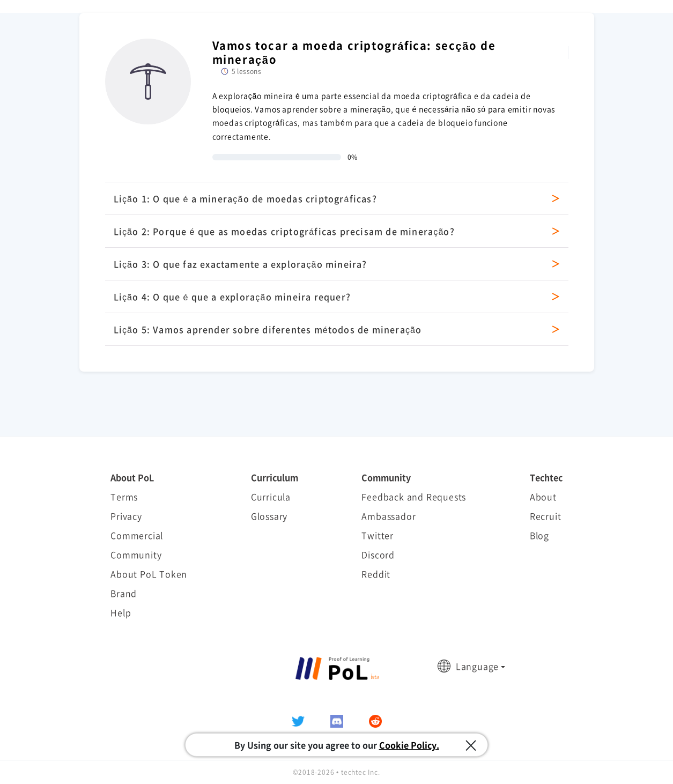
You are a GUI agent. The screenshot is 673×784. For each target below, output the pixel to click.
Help (121, 612)
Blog (539, 535)
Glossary (269, 516)
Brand (124, 593)
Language (477, 666)
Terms (124, 497)
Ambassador (389, 516)
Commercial (137, 535)
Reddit (376, 574)
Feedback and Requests (414, 497)
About (543, 497)
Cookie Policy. (409, 745)
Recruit (546, 516)
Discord (378, 554)
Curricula (271, 497)
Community (136, 554)
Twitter (378, 535)
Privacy (126, 516)
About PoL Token (149, 574)
